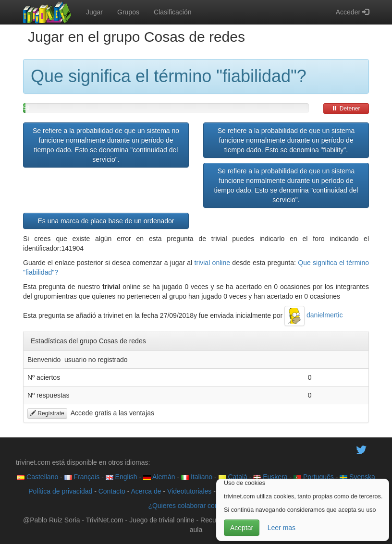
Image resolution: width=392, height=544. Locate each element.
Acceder (352, 12)
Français (82, 477)
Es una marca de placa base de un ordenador (106, 221)
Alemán (159, 477)
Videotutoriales (189, 491)
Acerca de (146, 491)
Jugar (94, 12)
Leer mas (282, 528)
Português (314, 477)
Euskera (270, 477)
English (122, 477)
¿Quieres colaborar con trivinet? (196, 506)
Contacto (112, 491)
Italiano (197, 477)
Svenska (357, 477)
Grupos (128, 12)
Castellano (37, 477)
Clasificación (173, 12)
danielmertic (313, 315)
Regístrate (47, 413)
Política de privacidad (60, 491)
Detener (346, 109)
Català (233, 477)
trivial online (212, 263)
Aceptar (242, 528)
